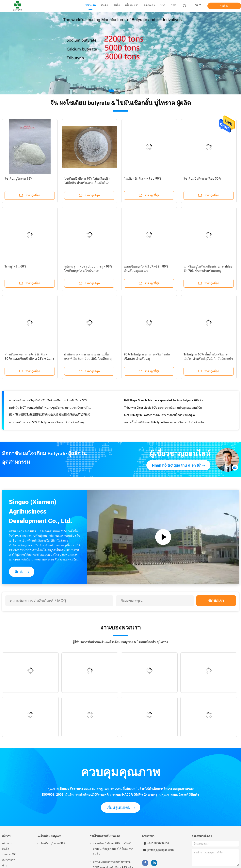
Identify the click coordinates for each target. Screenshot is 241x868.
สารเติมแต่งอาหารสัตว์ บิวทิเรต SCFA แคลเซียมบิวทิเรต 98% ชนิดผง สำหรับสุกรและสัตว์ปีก (29, 359)
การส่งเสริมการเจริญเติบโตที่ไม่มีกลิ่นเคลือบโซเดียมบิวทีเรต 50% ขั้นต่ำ (50, 401)
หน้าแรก (7, 843)
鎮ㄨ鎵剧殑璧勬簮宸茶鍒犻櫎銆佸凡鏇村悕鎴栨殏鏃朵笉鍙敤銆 (50, 415)
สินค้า (6, 849)
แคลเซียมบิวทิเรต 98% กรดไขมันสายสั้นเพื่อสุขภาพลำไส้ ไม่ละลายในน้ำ (113, 849)
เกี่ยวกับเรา (9, 860)
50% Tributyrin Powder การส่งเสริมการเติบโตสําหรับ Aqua (159, 416)
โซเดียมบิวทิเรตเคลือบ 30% (202, 179)
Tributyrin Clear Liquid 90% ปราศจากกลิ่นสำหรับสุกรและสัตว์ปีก (163, 408)
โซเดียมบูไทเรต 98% (19, 179)
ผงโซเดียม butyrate (49, 836)
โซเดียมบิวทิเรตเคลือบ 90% (143, 179)
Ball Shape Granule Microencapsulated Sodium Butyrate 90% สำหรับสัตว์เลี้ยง (165, 401)
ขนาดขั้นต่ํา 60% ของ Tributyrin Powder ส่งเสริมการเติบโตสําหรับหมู (165, 423)
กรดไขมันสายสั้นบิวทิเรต (105, 836)
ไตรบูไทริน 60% (15, 266)
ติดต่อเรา (216, 601)
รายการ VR (9, 854)
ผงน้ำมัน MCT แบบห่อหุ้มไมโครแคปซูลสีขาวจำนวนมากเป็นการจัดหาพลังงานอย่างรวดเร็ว (50, 408)
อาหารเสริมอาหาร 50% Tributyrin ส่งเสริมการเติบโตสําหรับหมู (47, 423)
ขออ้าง (224, 6)
